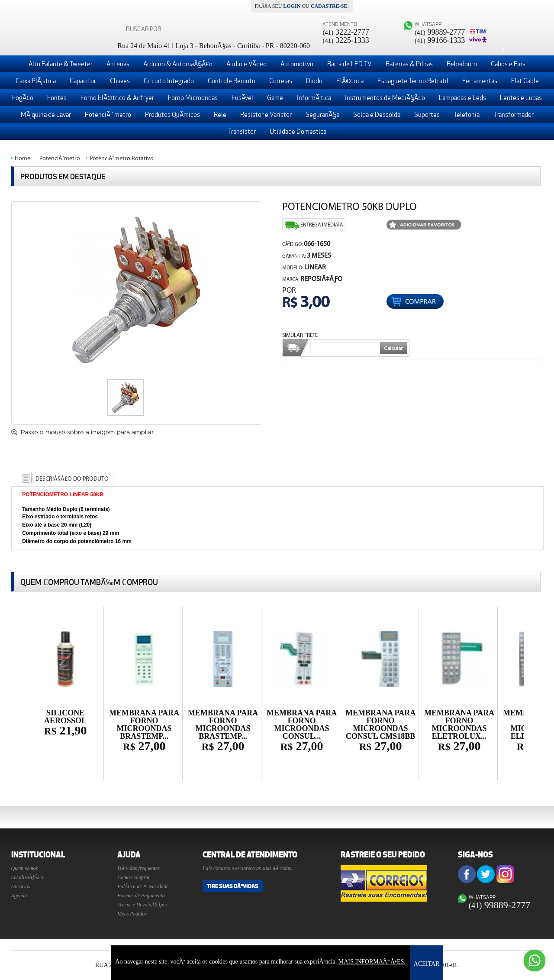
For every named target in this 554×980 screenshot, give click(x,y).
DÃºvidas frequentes (138, 868)
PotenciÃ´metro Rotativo (122, 159)
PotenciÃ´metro (60, 159)
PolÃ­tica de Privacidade (143, 886)
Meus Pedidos (132, 914)
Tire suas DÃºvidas (233, 886)
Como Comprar (134, 877)
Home (23, 159)
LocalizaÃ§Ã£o (27, 877)
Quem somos (25, 868)
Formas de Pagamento (141, 896)
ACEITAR (427, 964)
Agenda (19, 896)
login (292, 6)
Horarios (21, 886)
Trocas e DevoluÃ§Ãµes (142, 905)
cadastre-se (329, 6)
